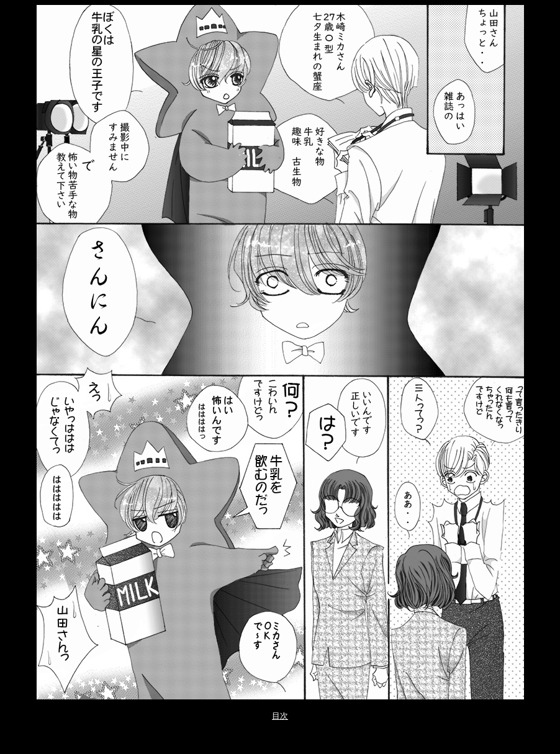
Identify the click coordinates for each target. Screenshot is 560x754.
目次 (280, 716)
